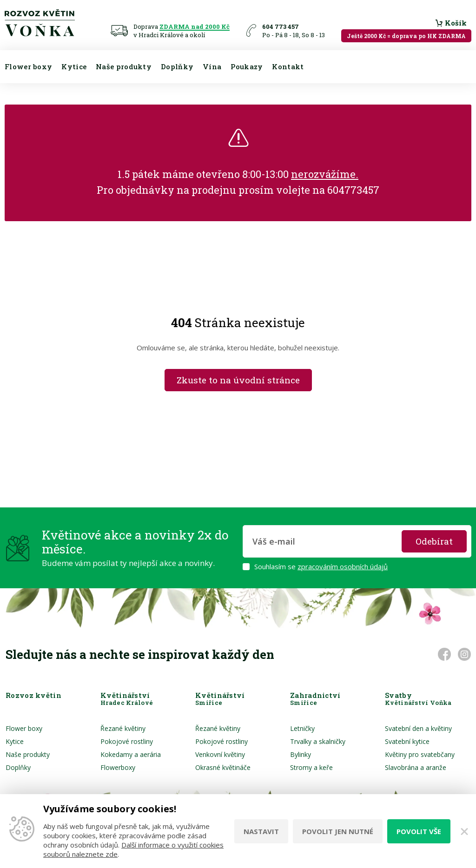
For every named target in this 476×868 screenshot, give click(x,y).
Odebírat (434, 541)
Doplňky (177, 66)
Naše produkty (124, 66)
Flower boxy (28, 66)
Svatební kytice (407, 741)
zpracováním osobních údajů (343, 566)
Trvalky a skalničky (318, 741)
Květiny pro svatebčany (420, 754)
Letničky (302, 728)
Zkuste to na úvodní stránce (238, 380)
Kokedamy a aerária (131, 754)
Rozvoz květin (33, 699)
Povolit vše (419, 831)
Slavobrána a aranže (416, 767)
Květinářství (127, 699)
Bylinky (301, 754)
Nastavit (261, 831)
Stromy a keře (311, 767)
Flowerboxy (118, 767)
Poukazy (247, 66)
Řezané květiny (123, 728)
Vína (212, 66)
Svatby (418, 699)
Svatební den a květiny (418, 728)
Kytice (74, 66)
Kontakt (288, 66)
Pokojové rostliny (127, 741)
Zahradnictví (315, 699)
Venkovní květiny (220, 754)
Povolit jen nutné (338, 831)
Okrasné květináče (223, 767)
